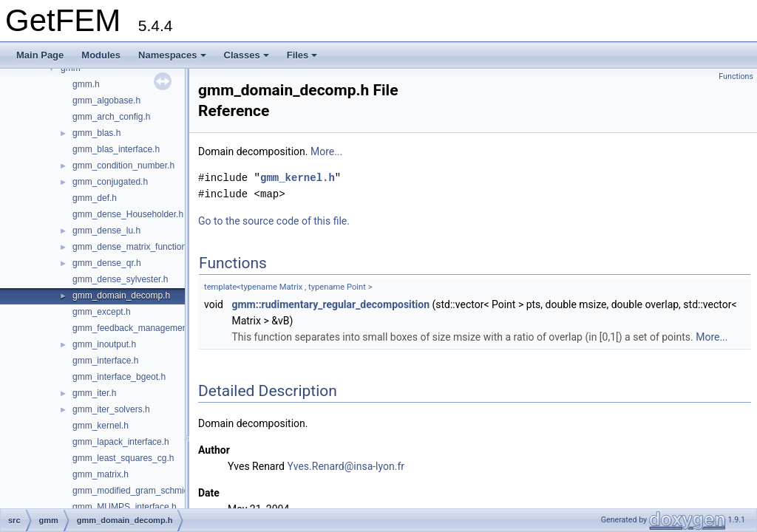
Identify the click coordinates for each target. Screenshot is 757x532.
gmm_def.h (95, 198)
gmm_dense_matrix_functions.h (135, 247)
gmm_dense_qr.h (107, 263)
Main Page (40, 55)
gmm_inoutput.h (104, 344)
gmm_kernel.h (101, 426)
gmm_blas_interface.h (116, 149)
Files (302, 55)
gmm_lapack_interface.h (121, 442)
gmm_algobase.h (106, 100)
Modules (101, 55)
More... (326, 151)
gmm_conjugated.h (110, 182)
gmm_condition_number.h (123, 166)
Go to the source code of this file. (274, 221)
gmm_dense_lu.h (106, 231)
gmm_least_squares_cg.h (123, 458)
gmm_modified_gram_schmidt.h (136, 491)
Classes (247, 55)
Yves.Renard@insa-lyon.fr (346, 466)
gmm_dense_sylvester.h (120, 279)
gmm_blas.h (96, 133)
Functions (736, 76)
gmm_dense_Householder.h (128, 214)
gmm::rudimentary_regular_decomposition (330, 304)
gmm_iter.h (94, 393)
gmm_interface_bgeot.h (119, 377)
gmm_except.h (102, 312)
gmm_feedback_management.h (135, 328)
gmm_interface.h (105, 361)
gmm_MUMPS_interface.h (125, 507)
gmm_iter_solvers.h (111, 409)
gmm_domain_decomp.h (121, 296)
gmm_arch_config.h (111, 117)
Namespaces (172, 55)
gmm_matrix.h (101, 474)
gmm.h (86, 84)
